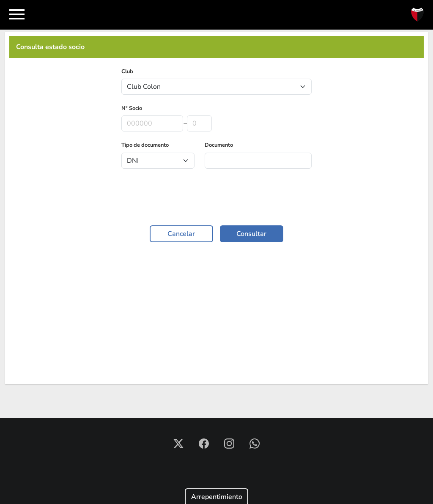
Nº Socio (132, 108)
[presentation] (216, 199)
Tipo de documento (145, 145)
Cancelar (181, 234)
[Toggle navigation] (17, 15)
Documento (219, 145)
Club (127, 71)
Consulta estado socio (50, 47)
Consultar (251, 234)
